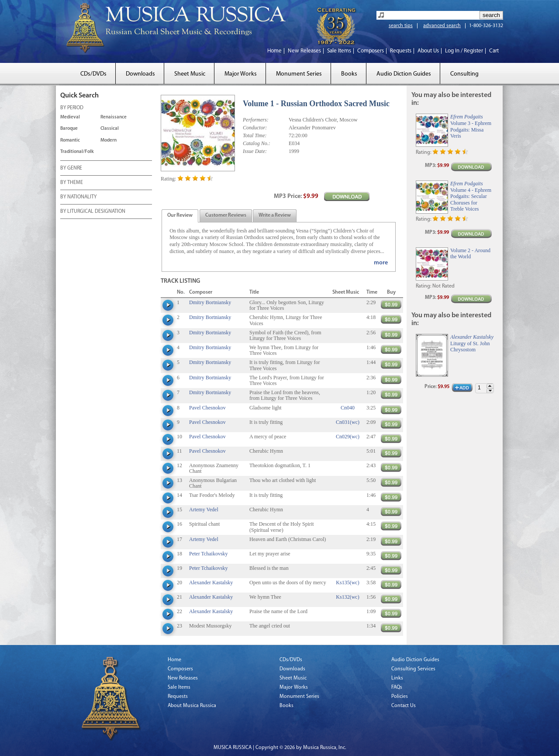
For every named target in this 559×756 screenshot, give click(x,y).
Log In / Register (464, 51)
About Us (428, 51)
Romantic (70, 140)
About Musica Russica (192, 706)
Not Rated (443, 286)
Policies (400, 697)
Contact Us (404, 706)
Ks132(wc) (347, 597)
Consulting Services (413, 669)
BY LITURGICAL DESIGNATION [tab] (93, 212)
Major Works (241, 74)
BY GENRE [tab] (71, 169)
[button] (490, 386)
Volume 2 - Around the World (470, 253)
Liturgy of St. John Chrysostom (470, 347)
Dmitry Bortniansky (210, 302)
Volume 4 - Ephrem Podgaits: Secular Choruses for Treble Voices (471, 199)
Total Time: (255, 135)
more (381, 263)
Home (274, 51)
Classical (110, 129)
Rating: (168, 179)
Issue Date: (255, 151)
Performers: (256, 120)
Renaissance (114, 117)
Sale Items (339, 51)
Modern (109, 140)
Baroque (69, 129)
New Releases (304, 51)
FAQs (397, 687)
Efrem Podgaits (467, 117)
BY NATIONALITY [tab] (78, 198)
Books (349, 74)
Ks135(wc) (347, 583)
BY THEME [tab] (72, 183)
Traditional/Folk (77, 152)
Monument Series (299, 74)
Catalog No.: (257, 143)
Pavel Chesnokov (207, 408)
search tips (401, 26)
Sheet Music (190, 74)
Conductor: (255, 128)
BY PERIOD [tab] (72, 108)
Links (397, 678)
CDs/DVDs (93, 74)
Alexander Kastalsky (211, 583)
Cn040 (348, 408)
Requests (401, 51)
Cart (494, 51)
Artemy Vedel (204, 510)
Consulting (464, 74)
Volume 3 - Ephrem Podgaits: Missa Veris (471, 130)
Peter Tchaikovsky (209, 554)
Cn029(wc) (348, 437)
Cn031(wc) (348, 422)
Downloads (140, 74)
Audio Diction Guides (404, 74)
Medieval (70, 117)
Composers (371, 51)
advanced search (442, 26)
